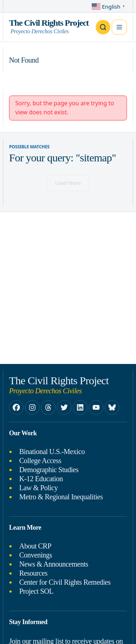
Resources (33, 573)
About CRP (35, 546)
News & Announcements (54, 564)
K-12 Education (41, 479)
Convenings (36, 555)
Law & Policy (38, 488)
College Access (40, 461)
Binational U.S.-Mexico (52, 452)
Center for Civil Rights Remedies (65, 582)
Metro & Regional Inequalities (61, 497)
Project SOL (36, 591)
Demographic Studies (49, 470)
